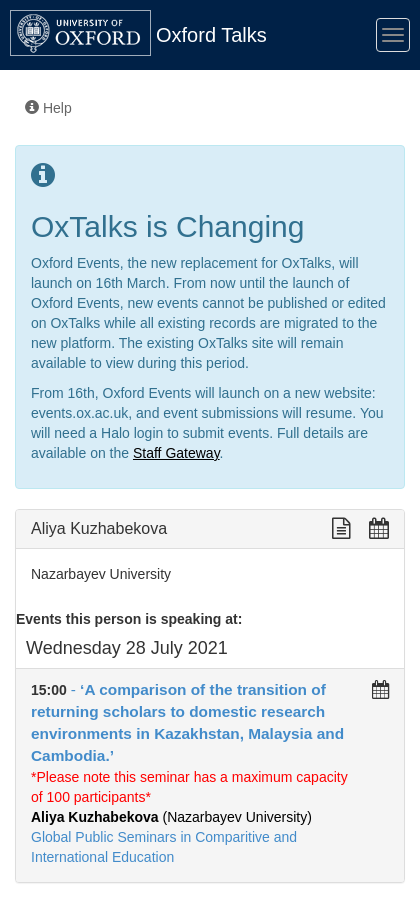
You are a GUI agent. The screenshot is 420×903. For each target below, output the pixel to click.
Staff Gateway (176, 453)
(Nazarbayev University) (171, 817)
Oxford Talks (211, 35)
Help (48, 108)
